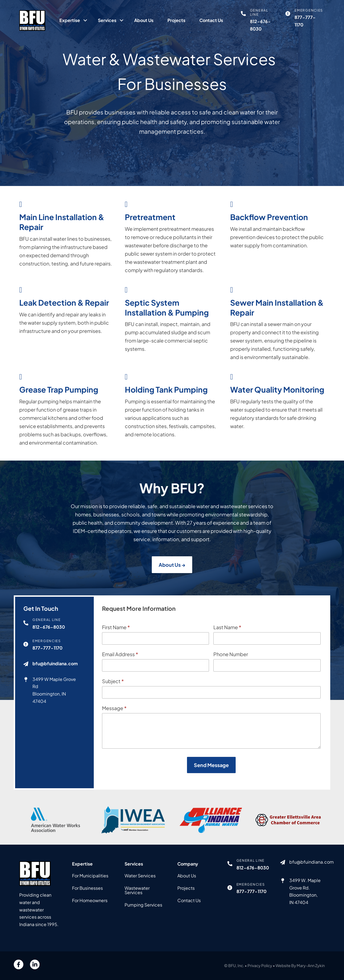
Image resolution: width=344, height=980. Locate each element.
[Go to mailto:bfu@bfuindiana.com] (304, 863)
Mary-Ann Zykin (311, 965)
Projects (176, 20)
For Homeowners (90, 900)
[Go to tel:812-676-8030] (261, 20)
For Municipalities (90, 876)
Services (107, 20)
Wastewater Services (137, 890)
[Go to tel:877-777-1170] (305, 18)
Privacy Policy (260, 965)
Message (114, 718)
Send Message (211, 775)
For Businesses (87, 888)
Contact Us (211, 20)
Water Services (140, 876)
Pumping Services (143, 905)
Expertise (70, 20)
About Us (144, 20)
